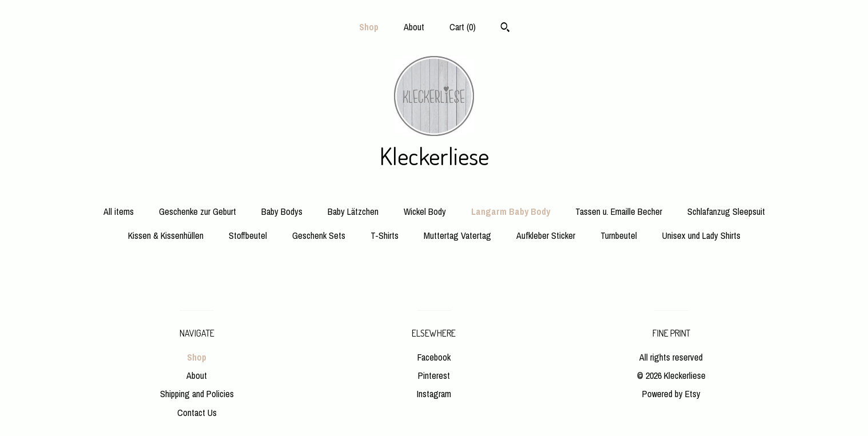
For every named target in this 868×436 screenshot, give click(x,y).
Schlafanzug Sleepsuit (726, 211)
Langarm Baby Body (511, 211)
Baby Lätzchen (353, 211)
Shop (369, 27)
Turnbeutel (619, 235)
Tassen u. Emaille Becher (619, 211)
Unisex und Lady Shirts (701, 235)
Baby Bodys (282, 211)
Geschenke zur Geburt (198, 211)
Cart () (463, 27)
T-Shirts (385, 235)
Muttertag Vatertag (457, 235)
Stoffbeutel (248, 235)
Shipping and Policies (197, 394)
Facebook (434, 357)
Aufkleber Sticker (546, 235)
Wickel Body (425, 211)
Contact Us (197, 413)
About (414, 27)
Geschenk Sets (319, 235)
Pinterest (434, 375)
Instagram (434, 394)
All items (119, 211)
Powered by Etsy (671, 394)
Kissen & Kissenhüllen (166, 235)
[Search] (505, 29)
